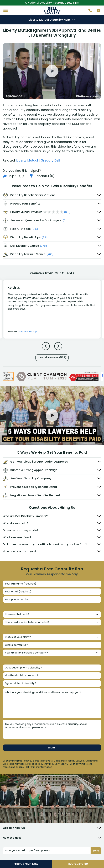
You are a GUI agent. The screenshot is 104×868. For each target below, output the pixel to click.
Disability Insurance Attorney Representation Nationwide (52, 10)
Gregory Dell (50, 160)
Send (96, 851)
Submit (52, 748)
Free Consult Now (26, 864)
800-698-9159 (78, 864)
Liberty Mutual (27, 160)
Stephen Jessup (27, 331)
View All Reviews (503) (52, 357)
